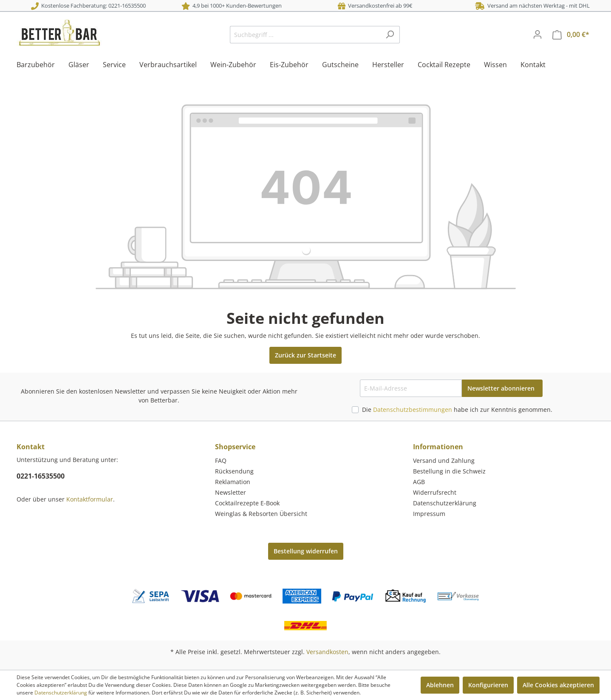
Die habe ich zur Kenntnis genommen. (457, 410)
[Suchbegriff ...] (305, 35)
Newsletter (231, 492)
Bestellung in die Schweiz (449, 471)
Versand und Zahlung (444, 461)
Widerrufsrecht (435, 492)
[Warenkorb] (571, 35)
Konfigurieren (488, 685)
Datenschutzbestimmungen (413, 410)
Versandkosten (327, 652)
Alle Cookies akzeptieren (558, 685)
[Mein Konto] (537, 34)
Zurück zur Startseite (305, 355)
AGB (419, 482)
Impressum (429, 514)
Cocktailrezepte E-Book (247, 503)
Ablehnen (440, 685)
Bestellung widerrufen (306, 551)
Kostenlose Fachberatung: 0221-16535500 (88, 6)
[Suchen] (390, 35)
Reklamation (233, 482)
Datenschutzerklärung (445, 503)
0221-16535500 (41, 476)
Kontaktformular (90, 499)
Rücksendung (234, 471)
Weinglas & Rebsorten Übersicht (261, 514)
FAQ (221, 461)
